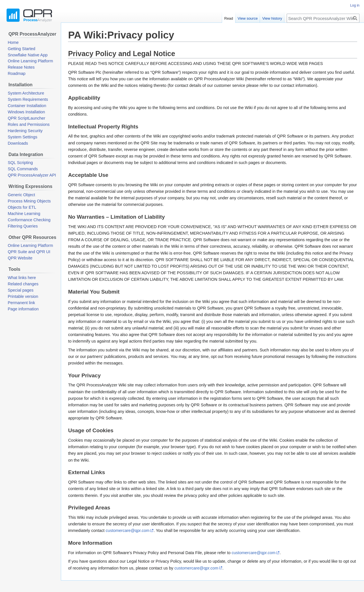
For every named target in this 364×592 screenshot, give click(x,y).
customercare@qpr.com (128, 530)
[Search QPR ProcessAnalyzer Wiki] (323, 18)
